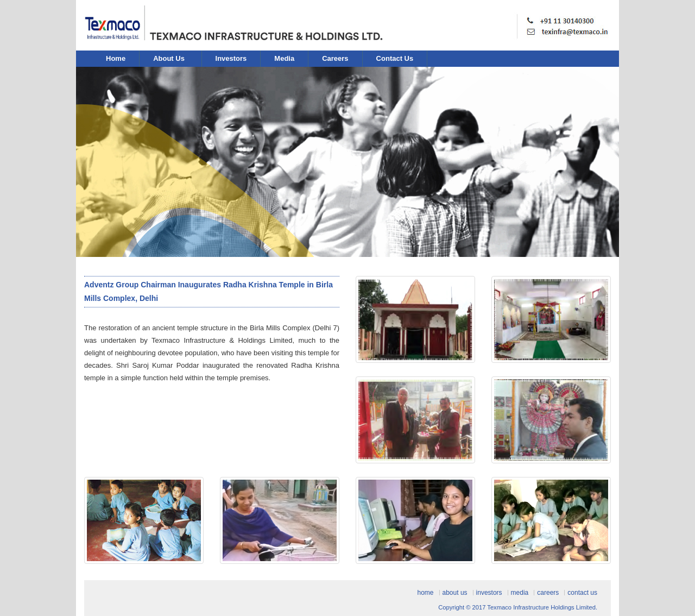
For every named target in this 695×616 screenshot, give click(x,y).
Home (116, 58)
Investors (231, 58)
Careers (335, 58)
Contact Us (395, 58)
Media (284, 58)
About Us (170, 58)
